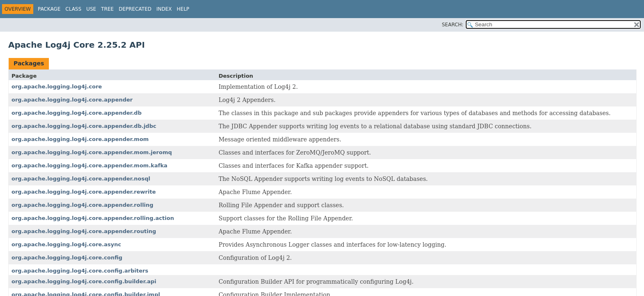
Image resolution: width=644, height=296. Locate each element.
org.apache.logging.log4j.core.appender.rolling (82, 205)
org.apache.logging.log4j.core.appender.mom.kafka (90, 165)
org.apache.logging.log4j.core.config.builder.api (84, 281)
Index (164, 9)
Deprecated (135, 9)
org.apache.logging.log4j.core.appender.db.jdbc (84, 126)
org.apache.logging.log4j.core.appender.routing (84, 231)
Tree (107, 9)
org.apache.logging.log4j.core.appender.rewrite (84, 192)
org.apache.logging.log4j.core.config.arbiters (80, 271)
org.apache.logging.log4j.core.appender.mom (80, 139)
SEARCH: (453, 25)
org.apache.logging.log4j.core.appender (72, 100)
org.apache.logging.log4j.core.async (66, 244)
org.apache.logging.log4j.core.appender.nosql (81, 179)
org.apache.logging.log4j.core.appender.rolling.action (93, 218)
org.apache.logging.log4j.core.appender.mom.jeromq (92, 152)
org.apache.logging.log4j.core (57, 87)
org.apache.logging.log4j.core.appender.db (77, 113)
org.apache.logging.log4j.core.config (67, 258)
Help (183, 9)
